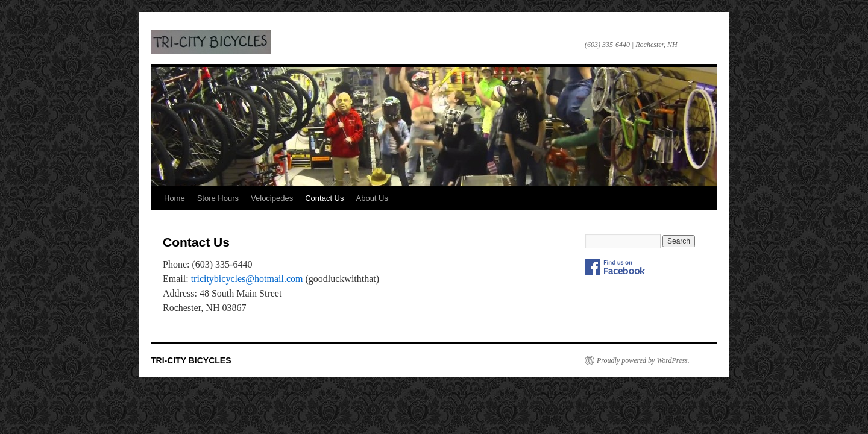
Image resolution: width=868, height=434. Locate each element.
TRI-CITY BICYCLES (211, 42)
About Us (372, 198)
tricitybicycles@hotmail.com (247, 279)
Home (175, 198)
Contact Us (324, 198)
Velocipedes (272, 198)
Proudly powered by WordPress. (643, 360)
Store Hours (218, 198)
